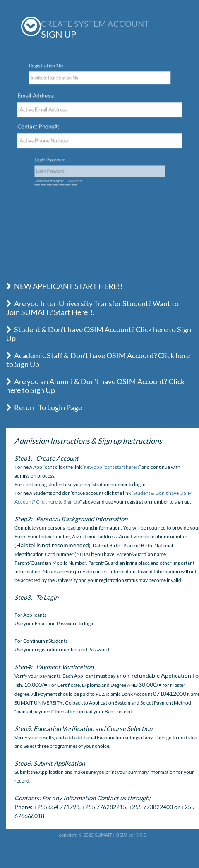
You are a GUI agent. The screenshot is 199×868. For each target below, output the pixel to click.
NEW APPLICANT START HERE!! (64, 286)
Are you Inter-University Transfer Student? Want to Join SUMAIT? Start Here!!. (92, 308)
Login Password (72, 164)
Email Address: (39, 96)
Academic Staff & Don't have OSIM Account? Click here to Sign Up (98, 360)
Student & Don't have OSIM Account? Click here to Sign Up (99, 334)
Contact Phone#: (41, 127)
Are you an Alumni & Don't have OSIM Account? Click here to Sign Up (95, 386)
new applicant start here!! (111, 467)
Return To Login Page (44, 407)
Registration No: (43, 65)
